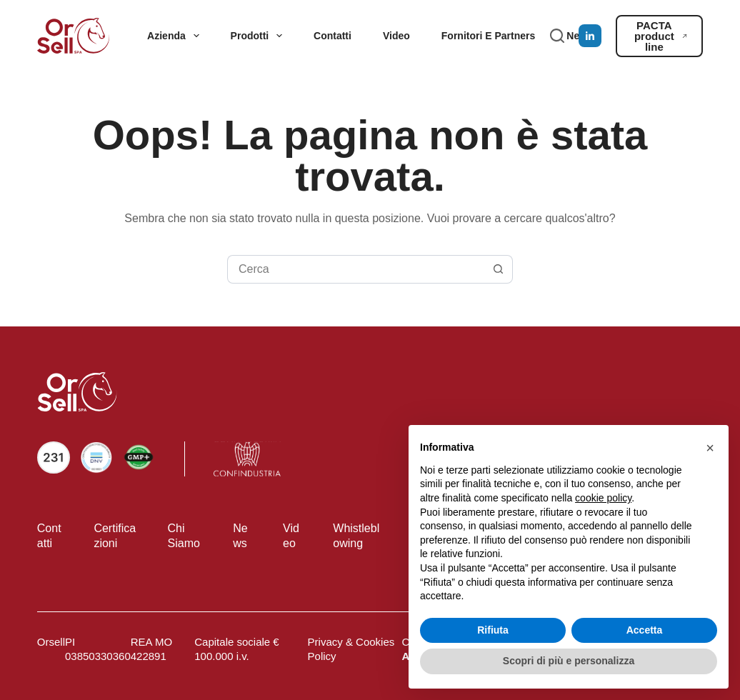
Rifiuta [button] (493, 630)
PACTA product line (661, 36)
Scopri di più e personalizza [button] (569, 661)
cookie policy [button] (603, 498)
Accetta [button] (645, 630)
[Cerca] (557, 36)
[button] (710, 448)
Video (396, 36)
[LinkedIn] (590, 36)
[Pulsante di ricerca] (499, 269)
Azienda (176, 36)
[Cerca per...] (356, 269)
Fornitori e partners (488, 36)
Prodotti (259, 36)
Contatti (332, 36)
